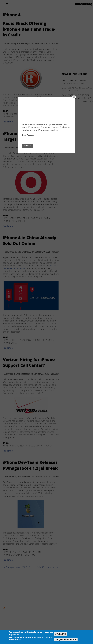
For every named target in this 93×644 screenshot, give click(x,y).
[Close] (74, 97)
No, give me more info (66, 640)
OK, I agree (60, 634)
